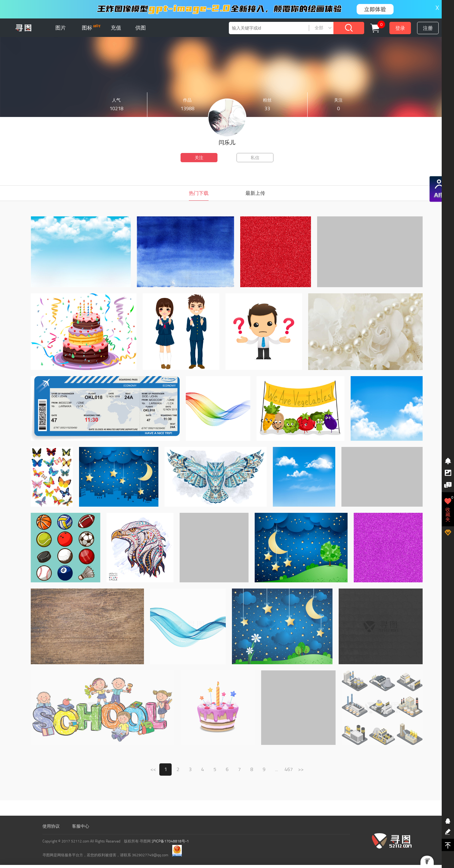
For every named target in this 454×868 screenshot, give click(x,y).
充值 (116, 28)
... (276, 769)
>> (301, 769)
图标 (91, 28)
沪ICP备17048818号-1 (170, 841)
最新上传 (255, 193)
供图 (141, 28)
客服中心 (81, 826)
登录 (400, 28)
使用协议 (51, 826)
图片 (61, 28)
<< (153, 769)
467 (289, 769)
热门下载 (199, 193)
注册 (428, 28)
